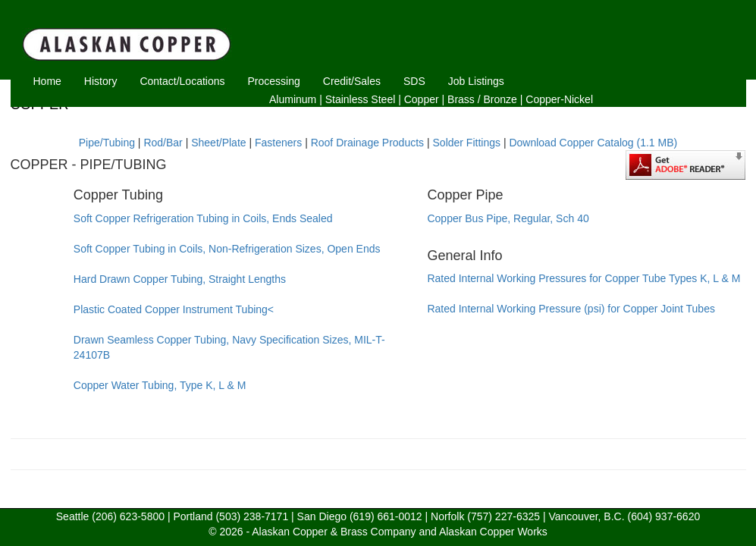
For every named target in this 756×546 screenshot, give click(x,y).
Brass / (464, 99)
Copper (422, 99)
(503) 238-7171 (252, 516)
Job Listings (476, 81)
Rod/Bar (163, 143)
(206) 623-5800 (128, 516)
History (101, 81)
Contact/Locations (182, 81)
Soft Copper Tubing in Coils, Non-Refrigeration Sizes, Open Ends (227, 249)
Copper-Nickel (559, 99)
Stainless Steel (361, 99)
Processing (274, 81)
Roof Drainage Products (367, 143)
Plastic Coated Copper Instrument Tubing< (174, 309)
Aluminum (293, 99)
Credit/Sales (352, 81)
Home (47, 81)
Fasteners (278, 143)
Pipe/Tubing (107, 143)
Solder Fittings (467, 143)
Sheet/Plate (218, 143)
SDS (414, 81)
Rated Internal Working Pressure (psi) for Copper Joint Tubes (571, 309)
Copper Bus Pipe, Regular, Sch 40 (508, 218)
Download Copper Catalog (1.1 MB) (593, 143)
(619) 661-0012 (386, 516)
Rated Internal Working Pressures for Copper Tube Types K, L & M (583, 278)
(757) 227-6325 (503, 516)
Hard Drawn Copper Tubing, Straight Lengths (180, 279)
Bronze (500, 99)
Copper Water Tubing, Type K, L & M (160, 385)
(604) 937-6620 (663, 516)
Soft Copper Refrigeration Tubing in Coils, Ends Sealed (203, 218)
